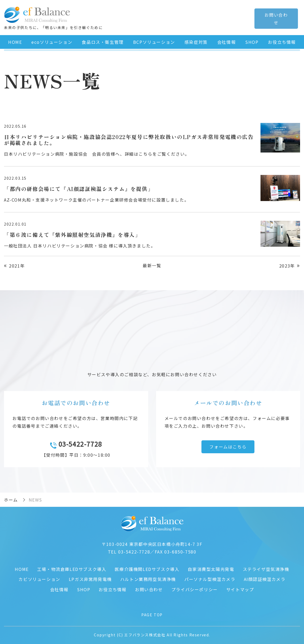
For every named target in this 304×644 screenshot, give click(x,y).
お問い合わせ (149, 588)
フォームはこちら (228, 445)
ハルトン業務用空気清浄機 (148, 578)
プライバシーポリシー (195, 588)
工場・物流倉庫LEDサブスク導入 (72, 568)
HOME (15, 41)
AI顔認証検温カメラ (265, 578)
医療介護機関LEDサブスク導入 (147, 568)
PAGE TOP (152, 613)
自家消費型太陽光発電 (211, 568)
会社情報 (226, 41)
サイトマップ (240, 588)
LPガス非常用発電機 (90, 578)
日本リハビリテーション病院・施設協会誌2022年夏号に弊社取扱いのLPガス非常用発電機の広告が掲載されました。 (129, 139)
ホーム (11, 498)
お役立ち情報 (282, 41)
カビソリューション (39, 578)
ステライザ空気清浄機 (266, 568)
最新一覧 (152, 264)
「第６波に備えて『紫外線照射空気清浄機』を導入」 (72, 233)
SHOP (252, 41)
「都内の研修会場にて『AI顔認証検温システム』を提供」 (79, 187)
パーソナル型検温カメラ (210, 578)
